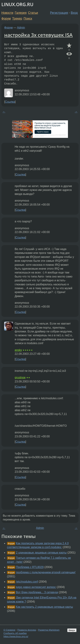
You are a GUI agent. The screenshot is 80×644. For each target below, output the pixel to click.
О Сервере (9, 630)
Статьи (33, 13)
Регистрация (59, 13)
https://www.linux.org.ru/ (16, 636)
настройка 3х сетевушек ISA (38, 35)
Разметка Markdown (49, 630)
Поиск (28, 19)
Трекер (17, 19)
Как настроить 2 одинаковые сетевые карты (44, 607)
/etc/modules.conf (27, 582)
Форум (6, 19)
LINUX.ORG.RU (17, 4)
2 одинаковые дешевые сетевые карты (41, 553)
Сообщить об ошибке (15, 633)
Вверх (72, 630)
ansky (18, 350)
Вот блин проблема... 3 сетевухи (37, 592)
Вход (74, 13)
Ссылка (10, 102)
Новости (7, 13)
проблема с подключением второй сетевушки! (46, 572)
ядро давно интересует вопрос (36, 587)
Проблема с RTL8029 (30, 567)
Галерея (21, 13)
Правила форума (27, 630)
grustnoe (20, 377)
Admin (21, 28)
